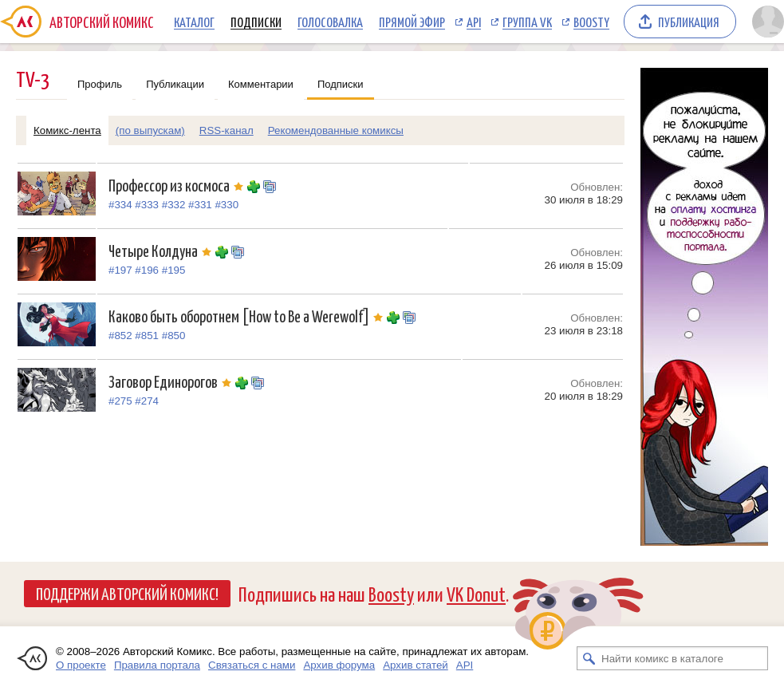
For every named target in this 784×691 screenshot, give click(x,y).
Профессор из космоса (178, 185)
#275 (120, 401)
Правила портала (157, 665)
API (474, 22)
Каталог (194, 22)
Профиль (100, 84)
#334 (120, 205)
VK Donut (476, 593)
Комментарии (261, 84)
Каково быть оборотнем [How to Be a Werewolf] (248, 316)
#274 (147, 401)
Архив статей (416, 665)
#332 (174, 205)
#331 (200, 205)
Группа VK (527, 22)
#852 (120, 336)
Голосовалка (330, 22)
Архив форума (339, 665)
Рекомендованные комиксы (336, 130)
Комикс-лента (67, 130)
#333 (147, 205)
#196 (147, 270)
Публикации (175, 84)
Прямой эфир (412, 22)
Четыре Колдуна (162, 250)
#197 (120, 270)
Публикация (689, 22)
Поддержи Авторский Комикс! (127, 593)
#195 (174, 270)
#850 (174, 336)
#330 (227, 205)
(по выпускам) (150, 130)
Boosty (591, 22)
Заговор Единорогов (172, 381)
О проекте (81, 665)
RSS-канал (227, 130)
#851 (147, 336)
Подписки (256, 22)
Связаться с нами (252, 665)
